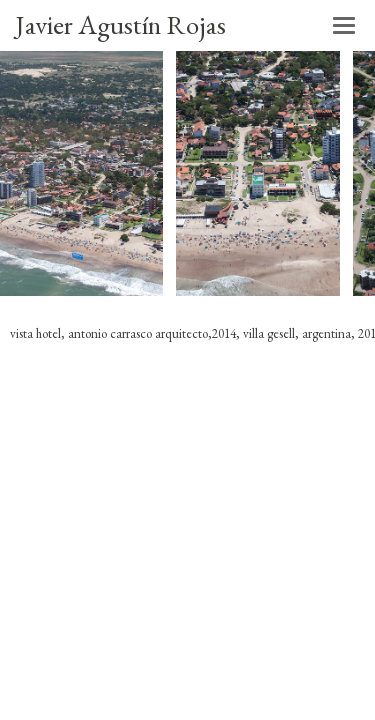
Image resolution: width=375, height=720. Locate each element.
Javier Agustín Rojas (120, 24)
